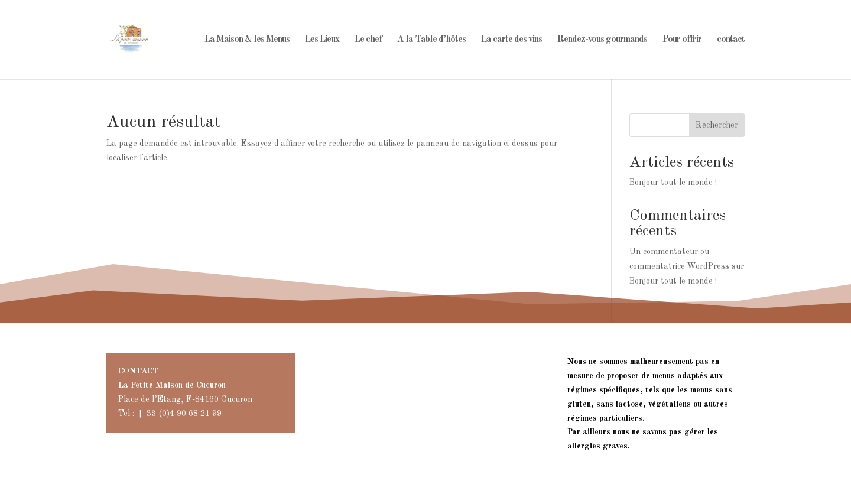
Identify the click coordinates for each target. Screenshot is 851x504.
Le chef (368, 40)
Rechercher (717, 125)
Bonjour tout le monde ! (673, 183)
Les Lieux (322, 40)
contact (731, 40)
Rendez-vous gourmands (602, 40)
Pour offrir (682, 40)
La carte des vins (511, 40)
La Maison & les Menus (247, 40)
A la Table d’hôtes (431, 40)
